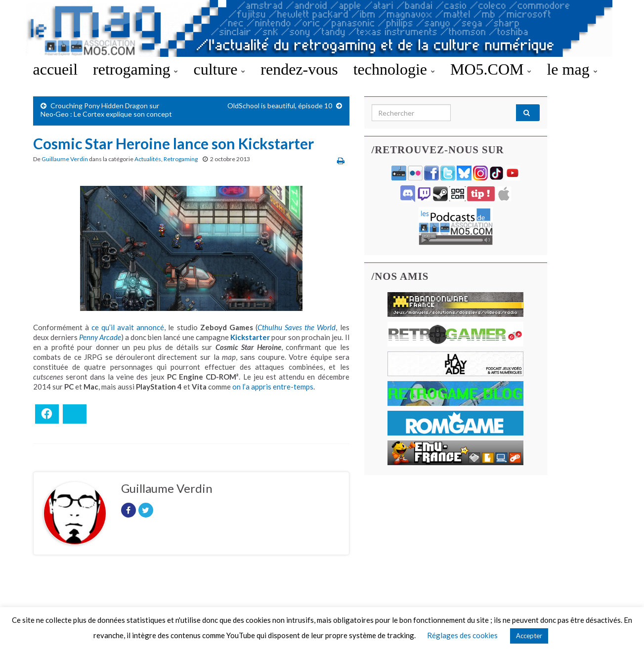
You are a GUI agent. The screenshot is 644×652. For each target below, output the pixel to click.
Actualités (148, 159)
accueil (56, 69)
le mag (572, 69)
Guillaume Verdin (65, 159)
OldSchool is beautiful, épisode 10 (280, 106)
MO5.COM (491, 69)
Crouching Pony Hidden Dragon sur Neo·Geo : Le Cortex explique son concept (106, 110)
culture (219, 69)
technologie (394, 69)
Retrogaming (181, 159)
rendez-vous (299, 69)
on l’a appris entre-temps (273, 387)
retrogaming (135, 69)
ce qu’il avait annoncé (128, 327)
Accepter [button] (529, 636)
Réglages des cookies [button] (462, 635)
